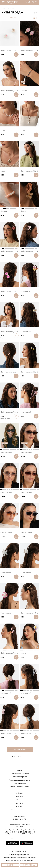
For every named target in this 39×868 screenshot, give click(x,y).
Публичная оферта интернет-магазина (19, 861)
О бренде (19, 793)
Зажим (23, 653)
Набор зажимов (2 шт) (29, 50)
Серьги (23, 211)
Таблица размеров (20, 783)
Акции (20, 770)
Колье (3, 131)
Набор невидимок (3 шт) (30, 613)
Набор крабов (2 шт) (8, 50)
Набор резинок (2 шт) (9, 372)
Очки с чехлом (6, 452)
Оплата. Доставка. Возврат (19, 787)
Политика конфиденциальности (19, 855)
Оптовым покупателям (19, 810)
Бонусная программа (19, 777)
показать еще (20, 749)
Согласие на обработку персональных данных (19, 858)
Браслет (24, 91)
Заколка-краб (26, 291)
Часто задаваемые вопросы (19, 780)
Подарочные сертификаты (19, 773)
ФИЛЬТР (14, 18)
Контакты (19, 806)
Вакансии (19, 796)
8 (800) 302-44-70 (19, 819)
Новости (19, 800)
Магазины (19, 803)
